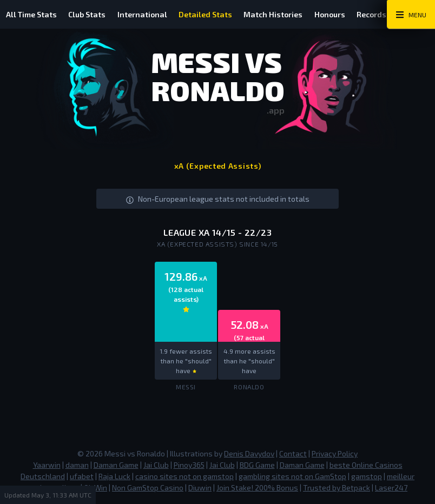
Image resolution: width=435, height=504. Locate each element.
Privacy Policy (335, 453)
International (146, 14)
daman (77, 465)
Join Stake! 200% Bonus (257, 488)
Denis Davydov (249, 453)
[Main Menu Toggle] (411, 15)
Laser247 (391, 488)
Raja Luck (114, 476)
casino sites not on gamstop (184, 476)
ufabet (82, 476)
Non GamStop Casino (148, 488)
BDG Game (257, 465)
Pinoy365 (189, 465)
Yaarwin (47, 465)
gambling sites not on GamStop (292, 476)
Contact (293, 453)
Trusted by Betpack (337, 488)
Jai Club (156, 465)
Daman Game (116, 465)
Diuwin (200, 488)
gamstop (367, 476)
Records (381, 14)
